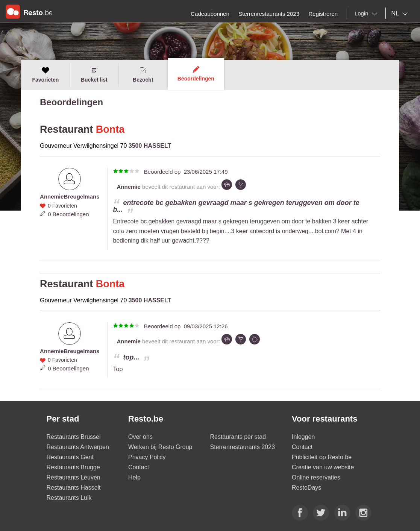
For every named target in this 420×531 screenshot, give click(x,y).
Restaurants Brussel (74, 437)
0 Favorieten (62, 206)
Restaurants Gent (70, 457)
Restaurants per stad (238, 437)
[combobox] (367, 14)
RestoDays (306, 488)
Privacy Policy (147, 457)
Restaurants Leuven (74, 477)
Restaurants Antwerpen (78, 447)
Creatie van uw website (323, 467)
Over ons (140, 437)
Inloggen (303, 437)
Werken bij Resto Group (160, 447)
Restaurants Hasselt (74, 488)
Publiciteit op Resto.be (322, 457)
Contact (139, 467)
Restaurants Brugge (73, 467)
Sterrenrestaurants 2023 (243, 447)
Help (134, 477)
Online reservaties (316, 477)
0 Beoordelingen (68, 214)
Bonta (110, 129)
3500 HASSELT (150, 146)
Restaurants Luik (69, 498)
